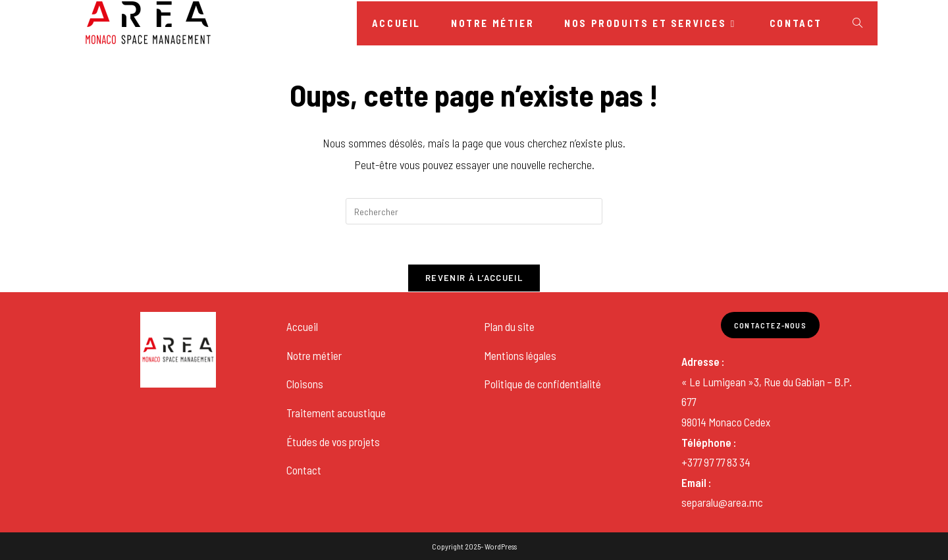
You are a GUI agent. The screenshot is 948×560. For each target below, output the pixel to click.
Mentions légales (520, 355)
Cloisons (305, 384)
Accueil (302, 326)
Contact (304, 470)
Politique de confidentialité (542, 384)
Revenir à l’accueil (474, 278)
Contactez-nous (770, 325)
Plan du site (509, 326)
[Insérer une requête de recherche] (474, 211)
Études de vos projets (333, 442)
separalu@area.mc (722, 502)
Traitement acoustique (336, 413)
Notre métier (314, 355)
